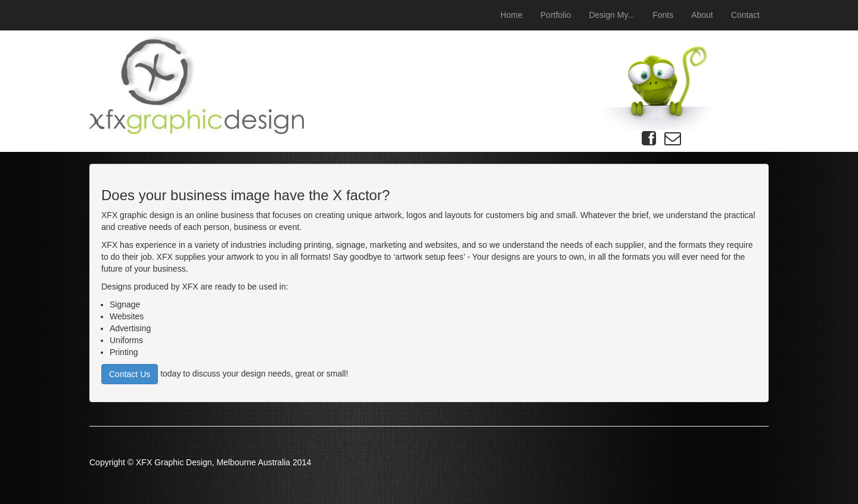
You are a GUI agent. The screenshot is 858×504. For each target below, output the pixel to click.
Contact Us (130, 374)
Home (512, 15)
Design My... (612, 15)
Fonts (663, 15)
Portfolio (556, 15)
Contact (745, 15)
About (702, 15)
